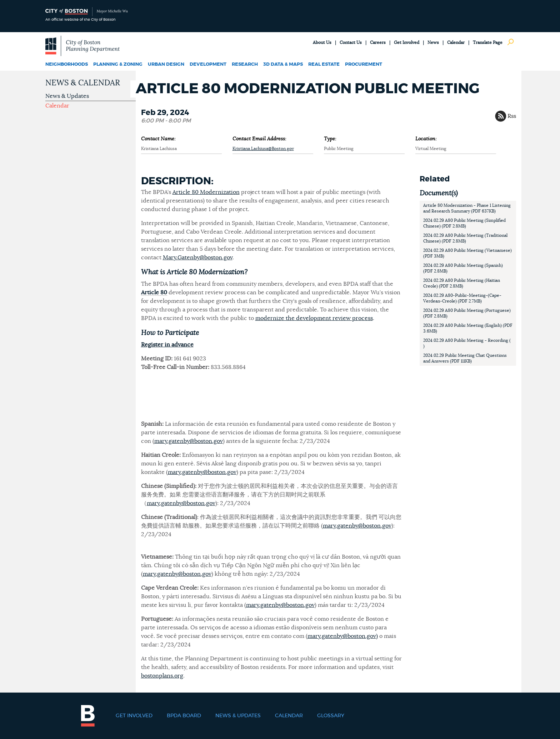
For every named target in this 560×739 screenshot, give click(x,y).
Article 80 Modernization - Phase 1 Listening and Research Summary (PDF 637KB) (467, 208)
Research (245, 64)
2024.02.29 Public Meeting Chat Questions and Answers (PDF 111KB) (465, 358)
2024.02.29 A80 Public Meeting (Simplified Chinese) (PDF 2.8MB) (464, 223)
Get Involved (407, 43)
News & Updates (67, 96)
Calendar (456, 43)
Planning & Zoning (118, 64)
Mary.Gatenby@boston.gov (198, 258)
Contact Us (351, 43)
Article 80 (154, 293)
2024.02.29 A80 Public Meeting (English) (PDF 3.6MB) (468, 328)
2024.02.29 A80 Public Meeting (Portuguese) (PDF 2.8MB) (467, 313)
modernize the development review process (314, 318)
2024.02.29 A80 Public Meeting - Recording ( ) (467, 343)
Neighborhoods (67, 64)
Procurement (364, 64)
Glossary (331, 716)
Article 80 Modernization (206, 192)
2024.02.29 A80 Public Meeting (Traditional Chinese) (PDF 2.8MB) (465, 238)
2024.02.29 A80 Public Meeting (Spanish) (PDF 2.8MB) (463, 268)
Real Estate (324, 64)
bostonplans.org (162, 676)
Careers (378, 43)
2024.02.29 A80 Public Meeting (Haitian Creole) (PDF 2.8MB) (462, 283)
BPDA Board (184, 716)
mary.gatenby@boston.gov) (343, 636)
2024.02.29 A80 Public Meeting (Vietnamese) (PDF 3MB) (467, 253)
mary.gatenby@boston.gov (189, 441)
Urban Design (166, 64)
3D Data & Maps (283, 64)
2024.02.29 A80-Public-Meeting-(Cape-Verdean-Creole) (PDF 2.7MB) (462, 298)
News (433, 43)
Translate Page (488, 43)
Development (208, 64)
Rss (512, 116)
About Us (322, 43)
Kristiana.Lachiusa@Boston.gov (263, 149)
